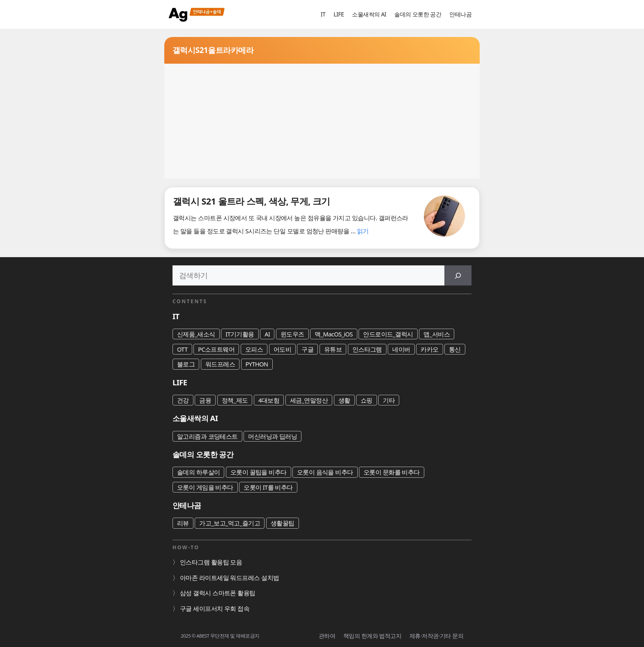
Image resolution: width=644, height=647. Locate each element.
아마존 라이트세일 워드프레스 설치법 (230, 578)
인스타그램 (367, 349)
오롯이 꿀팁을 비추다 (259, 472)
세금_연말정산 (309, 400)
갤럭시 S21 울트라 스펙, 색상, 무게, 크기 (252, 201)
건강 (183, 400)
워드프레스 (220, 364)
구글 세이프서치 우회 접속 (215, 608)
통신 (455, 349)
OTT (182, 349)
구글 (307, 349)
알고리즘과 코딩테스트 (207, 436)
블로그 (186, 364)
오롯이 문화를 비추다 (392, 472)
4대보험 (269, 400)
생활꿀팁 (283, 523)
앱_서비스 (437, 334)
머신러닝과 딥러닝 (273, 436)
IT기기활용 (240, 334)
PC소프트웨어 (216, 349)
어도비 (282, 349)
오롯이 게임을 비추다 (205, 487)
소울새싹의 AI (369, 14)
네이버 (401, 349)
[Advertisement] (322, 121)
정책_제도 (235, 400)
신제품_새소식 (196, 334)
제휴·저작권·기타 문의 (436, 636)
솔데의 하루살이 (198, 472)
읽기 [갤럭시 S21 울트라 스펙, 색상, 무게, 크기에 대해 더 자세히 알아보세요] (363, 231)
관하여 (327, 636)
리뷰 (183, 523)
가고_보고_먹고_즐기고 (230, 523)
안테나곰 (460, 14)
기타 (389, 400)
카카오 (429, 349)
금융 (205, 400)
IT (323, 14)
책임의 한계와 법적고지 (372, 636)
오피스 (254, 349)
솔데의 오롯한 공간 (418, 14)
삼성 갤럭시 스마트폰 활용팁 (218, 593)
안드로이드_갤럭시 (388, 334)
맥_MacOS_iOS (334, 334)
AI (267, 334)
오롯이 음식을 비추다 (325, 472)
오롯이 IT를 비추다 (268, 487)
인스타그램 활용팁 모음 (211, 562)
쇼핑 (367, 400)
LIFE (339, 14)
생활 (344, 400)
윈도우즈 (292, 334)
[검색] (458, 275)
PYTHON (257, 364)
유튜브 (333, 349)
